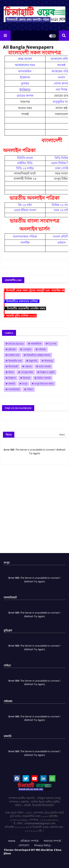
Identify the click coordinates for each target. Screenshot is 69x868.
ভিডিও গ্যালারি (44, 378)
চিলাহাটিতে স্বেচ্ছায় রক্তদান (38, 355)
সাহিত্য (30, 389)
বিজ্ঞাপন (12, 378)
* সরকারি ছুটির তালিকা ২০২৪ (20, 316)
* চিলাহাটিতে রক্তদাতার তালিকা (22, 301)
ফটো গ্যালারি (45, 367)
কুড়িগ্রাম (12, 349)
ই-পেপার (52, 344)
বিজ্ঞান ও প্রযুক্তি (47, 372)
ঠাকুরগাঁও (33, 361)
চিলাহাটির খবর (15, 361)
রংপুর (25, 384)
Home (12, 841)
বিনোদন (26, 378)
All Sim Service (16, 344)
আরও (62, 435)
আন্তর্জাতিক (36, 344)
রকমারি (12, 384)
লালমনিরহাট (14, 389)
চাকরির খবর (14, 355)
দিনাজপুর (49, 361)
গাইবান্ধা (42, 349)
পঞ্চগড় (28, 367)
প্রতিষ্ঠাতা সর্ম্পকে (29, 841)
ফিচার (11, 372)
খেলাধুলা (27, 349)
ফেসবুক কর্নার (27, 372)
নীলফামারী (13, 367)
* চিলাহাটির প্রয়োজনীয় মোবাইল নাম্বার (25, 308)
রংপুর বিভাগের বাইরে (44, 384)
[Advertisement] (34, 510)
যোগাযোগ (24, 845)
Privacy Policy (42, 845)
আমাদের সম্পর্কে (52, 841)
